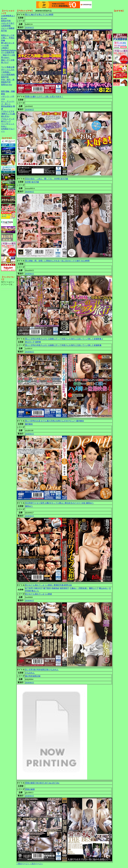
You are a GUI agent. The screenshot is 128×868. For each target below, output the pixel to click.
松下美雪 (29, 588)
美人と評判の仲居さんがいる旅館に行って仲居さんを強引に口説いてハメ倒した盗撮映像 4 (64, 339)
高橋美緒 (55, 588)
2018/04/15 (29, 28)
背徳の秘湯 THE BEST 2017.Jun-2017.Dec (42, 783)
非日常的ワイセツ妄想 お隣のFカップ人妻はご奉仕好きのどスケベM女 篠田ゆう (59, 503)
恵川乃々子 (30, 342)
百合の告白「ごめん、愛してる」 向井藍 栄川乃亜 (47, 179)
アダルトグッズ (8, 119)
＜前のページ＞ (23, 864)
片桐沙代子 (38, 588)
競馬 (3, 91)
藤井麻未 (29, 424)
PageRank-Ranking (8, 50)
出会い (4, 126)
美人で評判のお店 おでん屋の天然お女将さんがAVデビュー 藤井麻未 (55, 421)
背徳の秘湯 (30, 789)
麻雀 (3, 94)
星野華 (38, 342)
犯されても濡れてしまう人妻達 (38, 594)
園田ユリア (94, 588)
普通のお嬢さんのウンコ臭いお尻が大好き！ (44, 97)
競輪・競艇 (10, 91)
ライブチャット (8, 124)
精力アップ (6, 121)
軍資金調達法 (7, 106)
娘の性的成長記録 (33, 676)
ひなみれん (30, 673)
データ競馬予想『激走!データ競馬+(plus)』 (8, 55)
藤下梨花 (47, 588)
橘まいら (35, 591)
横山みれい (104, 588)
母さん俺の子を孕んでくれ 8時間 (39, 15)
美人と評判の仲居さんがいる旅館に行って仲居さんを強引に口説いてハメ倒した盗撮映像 (63, 345)
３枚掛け (5, 48)
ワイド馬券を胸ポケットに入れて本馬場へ (8, 70)
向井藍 (28, 182)
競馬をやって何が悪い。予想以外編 (8, 38)
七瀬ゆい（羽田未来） (79, 588)
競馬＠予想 (6, 21)
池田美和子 (64, 588)
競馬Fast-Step (7, 85)
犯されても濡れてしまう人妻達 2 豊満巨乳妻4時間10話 (49, 585)
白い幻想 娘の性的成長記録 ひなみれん (42, 670)
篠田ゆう (29, 506)
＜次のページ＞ (36, 864)
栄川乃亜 (35, 182)
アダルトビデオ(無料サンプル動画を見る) (8, 114)
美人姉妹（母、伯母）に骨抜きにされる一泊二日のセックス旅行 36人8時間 (57, 261)
